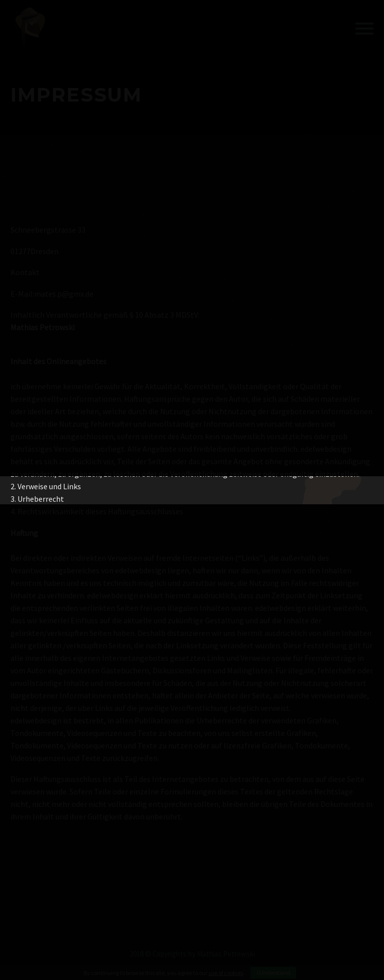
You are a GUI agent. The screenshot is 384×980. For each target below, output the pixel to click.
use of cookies (226, 973)
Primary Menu (364, 29)
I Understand (273, 973)
